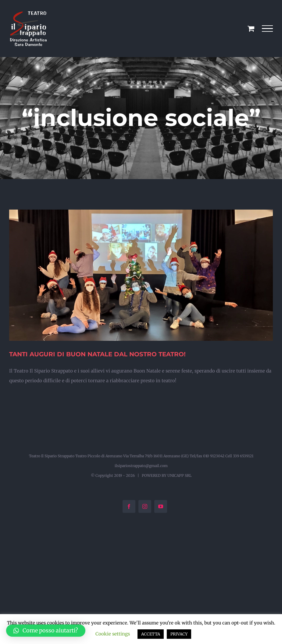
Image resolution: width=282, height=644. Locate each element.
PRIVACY (179, 634)
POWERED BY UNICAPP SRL (167, 475)
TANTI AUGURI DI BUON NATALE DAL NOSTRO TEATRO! (97, 354)
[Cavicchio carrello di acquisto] (251, 28)
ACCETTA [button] (151, 634)
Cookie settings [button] (113, 634)
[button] (46, 631)
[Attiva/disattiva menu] (268, 29)
